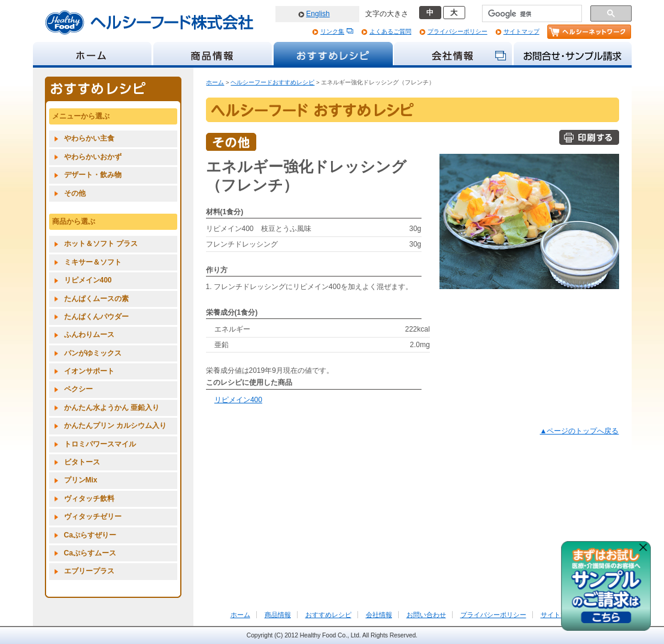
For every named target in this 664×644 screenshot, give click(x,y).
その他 (75, 193)
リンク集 (332, 31)
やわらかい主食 (89, 138)
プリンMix (81, 480)
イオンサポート (89, 371)
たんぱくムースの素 (96, 299)
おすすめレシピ (328, 615)
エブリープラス (89, 571)
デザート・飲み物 (93, 175)
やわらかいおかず (93, 157)
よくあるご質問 (390, 31)
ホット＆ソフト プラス (101, 244)
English (318, 14)
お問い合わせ (426, 615)
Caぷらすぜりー (90, 535)
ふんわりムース (89, 335)
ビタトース (82, 462)
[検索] (531, 14)
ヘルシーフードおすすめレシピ (272, 82)
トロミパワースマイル (100, 444)
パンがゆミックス (93, 353)
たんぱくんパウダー (96, 317)
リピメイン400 (238, 400)
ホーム (215, 82)
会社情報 (379, 615)
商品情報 (278, 615)
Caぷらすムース (90, 553)
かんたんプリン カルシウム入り (115, 426)
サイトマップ (522, 31)
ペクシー (78, 389)
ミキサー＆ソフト (93, 262)
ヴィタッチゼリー (93, 517)
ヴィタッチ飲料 (89, 499)
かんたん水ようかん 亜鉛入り (112, 408)
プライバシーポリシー (457, 31)
